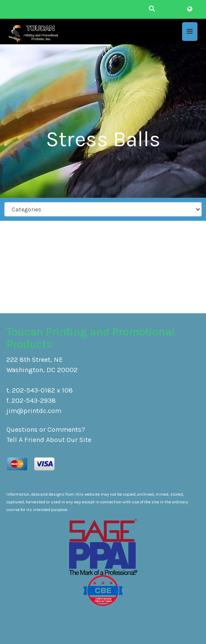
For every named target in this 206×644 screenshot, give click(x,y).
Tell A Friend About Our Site (49, 440)
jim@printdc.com (34, 411)
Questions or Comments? (46, 429)
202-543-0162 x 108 (42, 390)
